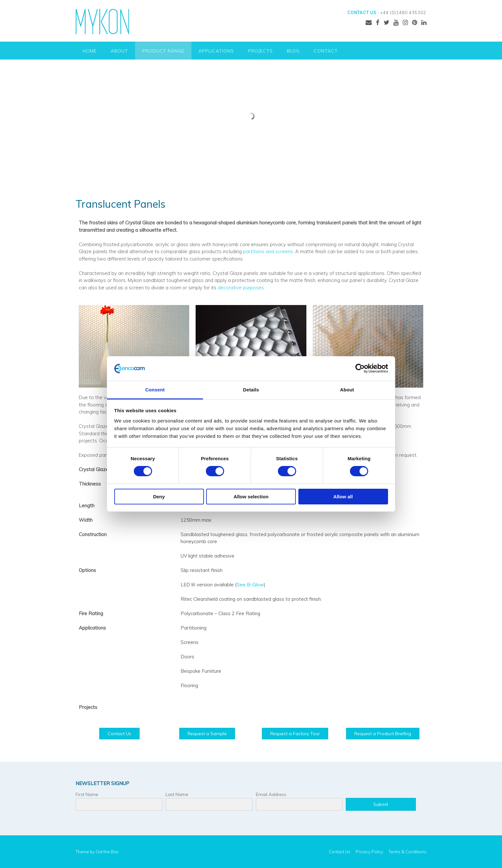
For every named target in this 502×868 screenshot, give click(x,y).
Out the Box (107, 852)
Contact (326, 51)
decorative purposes (241, 288)
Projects (260, 51)
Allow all (343, 497)
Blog (293, 51)
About (119, 51)
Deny (159, 497)
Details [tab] (251, 390)
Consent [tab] (155, 390)
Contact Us (340, 852)
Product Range (163, 51)
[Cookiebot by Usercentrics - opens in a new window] (360, 368)
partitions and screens (268, 251)
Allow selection (251, 497)
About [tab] (347, 390)
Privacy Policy (369, 852)
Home (90, 51)
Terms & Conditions (408, 852)
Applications (216, 51)
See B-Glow (250, 585)
